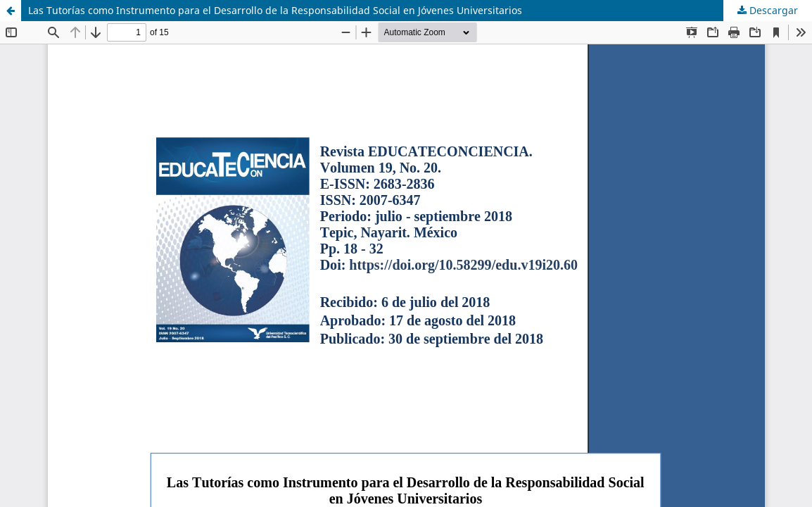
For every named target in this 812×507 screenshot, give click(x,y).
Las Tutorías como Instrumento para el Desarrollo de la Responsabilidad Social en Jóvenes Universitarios (275, 10)
